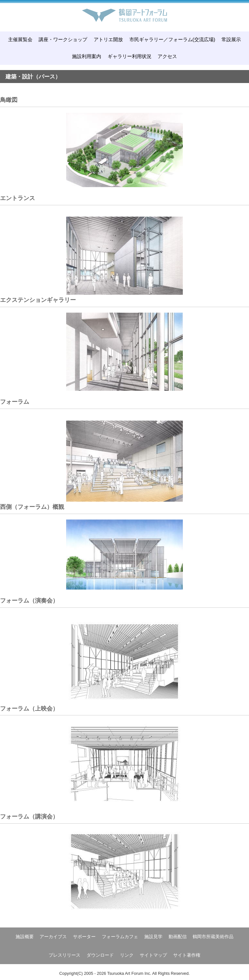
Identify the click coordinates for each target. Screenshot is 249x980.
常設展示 (231, 39)
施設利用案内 (87, 56)
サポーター (84, 937)
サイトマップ (153, 955)
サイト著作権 (187, 955)
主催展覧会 (20, 39)
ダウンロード (100, 955)
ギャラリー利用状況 (130, 56)
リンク (127, 955)
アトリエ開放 (108, 39)
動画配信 (178, 937)
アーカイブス (53, 937)
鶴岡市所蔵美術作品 (213, 937)
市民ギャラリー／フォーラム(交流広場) (172, 39)
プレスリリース (65, 955)
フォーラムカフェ (120, 937)
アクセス (167, 56)
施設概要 (25, 937)
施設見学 (153, 937)
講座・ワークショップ (63, 39)
